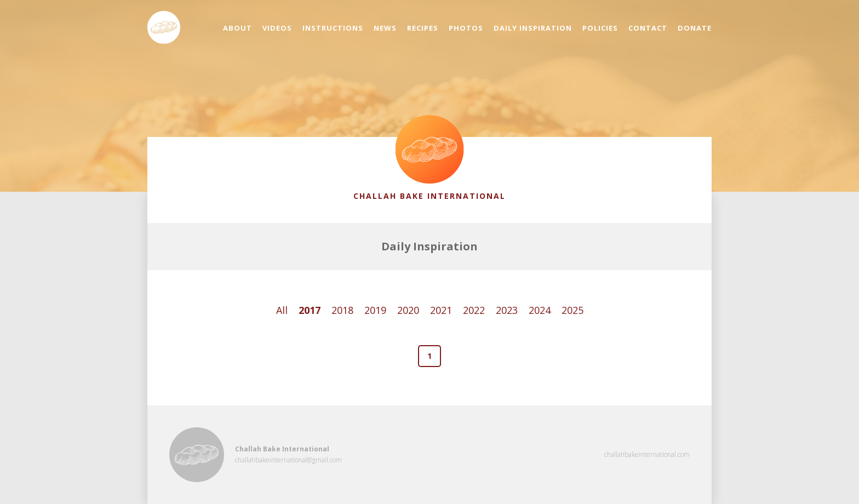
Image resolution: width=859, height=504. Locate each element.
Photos (466, 28)
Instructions (333, 28)
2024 (540, 310)
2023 (507, 310)
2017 (310, 310)
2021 (441, 310)
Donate (695, 28)
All (282, 310)
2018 (342, 310)
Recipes (423, 28)
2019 (375, 310)
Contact (648, 28)
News (385, 28)
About (237, 28)
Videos (277, 28)
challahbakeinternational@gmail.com (288, 460)
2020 (408, 310)
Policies (600, 28)
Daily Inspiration (533, 28)
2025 (572, 310)
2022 (474, 310)
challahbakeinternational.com (647, 454)
